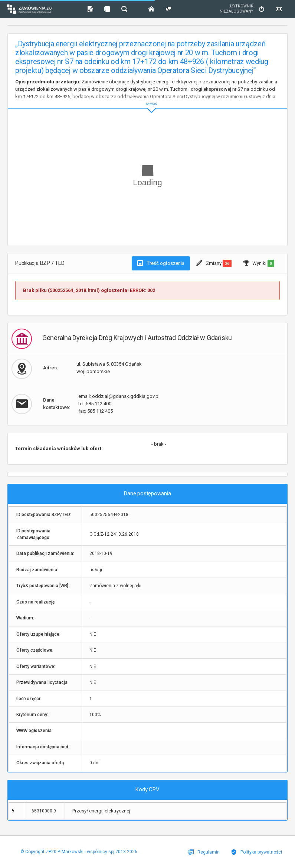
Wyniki (259, 263)
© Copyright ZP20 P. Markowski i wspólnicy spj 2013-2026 (79, 852)
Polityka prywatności (256, 852)
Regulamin (204, 852)
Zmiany (214, 263)
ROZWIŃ (147, 98)
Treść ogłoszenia (161, 263)
